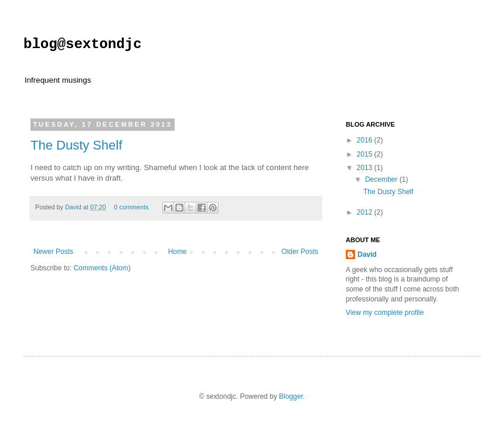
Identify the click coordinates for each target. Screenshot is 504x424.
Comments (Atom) (102, 268)
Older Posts (300, 252)
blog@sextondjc (83, 44)
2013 (366, 168)
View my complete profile (385, 313)
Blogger (291, 396)
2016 (366, 140)
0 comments (131, 207)
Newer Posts (53, 252)
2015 (366, 154)
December (382, 179)
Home (178, 252)
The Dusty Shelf (76, 145)
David (74, 207)
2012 (366, 212)
